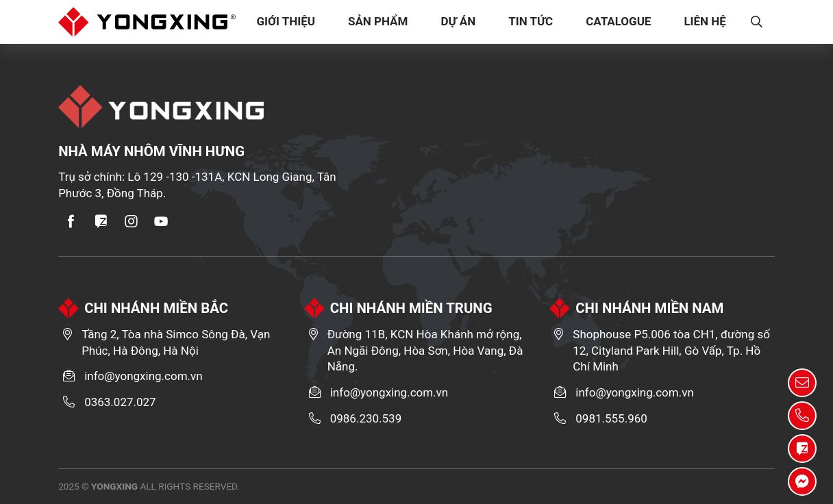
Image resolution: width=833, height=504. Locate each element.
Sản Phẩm (379, 21)
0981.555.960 (611, 418)
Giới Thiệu (286, 21)
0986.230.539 (366, 418)
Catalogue (619, 21)
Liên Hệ (706, 21)
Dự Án (459, 21)
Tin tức (531, 21)
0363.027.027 (120, 402)
